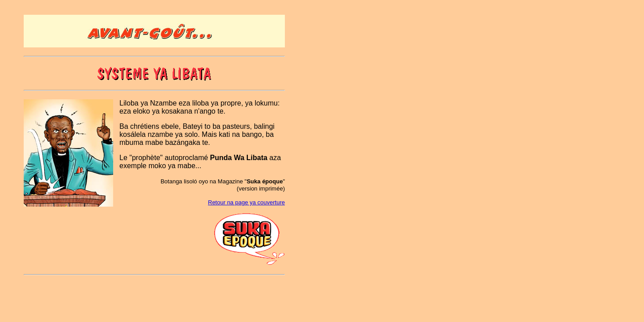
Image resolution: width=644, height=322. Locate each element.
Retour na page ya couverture (246, 202)
